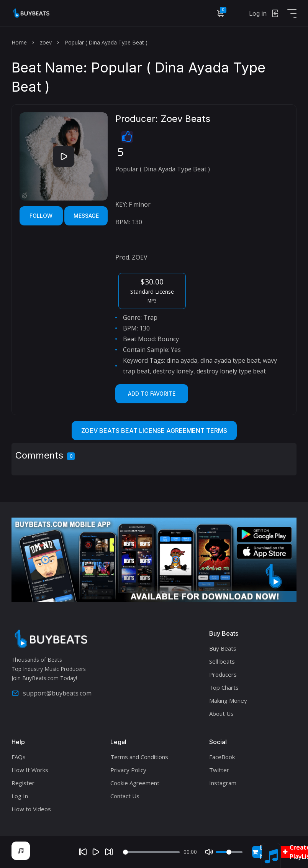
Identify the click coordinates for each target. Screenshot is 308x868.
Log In (20, 796)
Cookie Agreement (135, 783)
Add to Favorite (152, 394)
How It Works (30, 770)
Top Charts (224, 687)
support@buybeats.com (52, 693)
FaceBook (222, 757)
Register (23, 783)
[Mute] (209, 852)
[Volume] (229, 852)
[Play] (96, 852)
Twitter (219, 770)
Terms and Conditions (139, 757)
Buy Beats (223, 648)
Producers (223, 674)
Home (19, 42)
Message (86, 216)
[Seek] (151, 852)
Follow (41, 216)
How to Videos (31, 809)
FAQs (19, 757)
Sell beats (222, 661)
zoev (46, 42)
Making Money (228, 700)
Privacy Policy (128, 770)
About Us (221, 713)
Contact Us (125, 796)
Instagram (223, 783)
